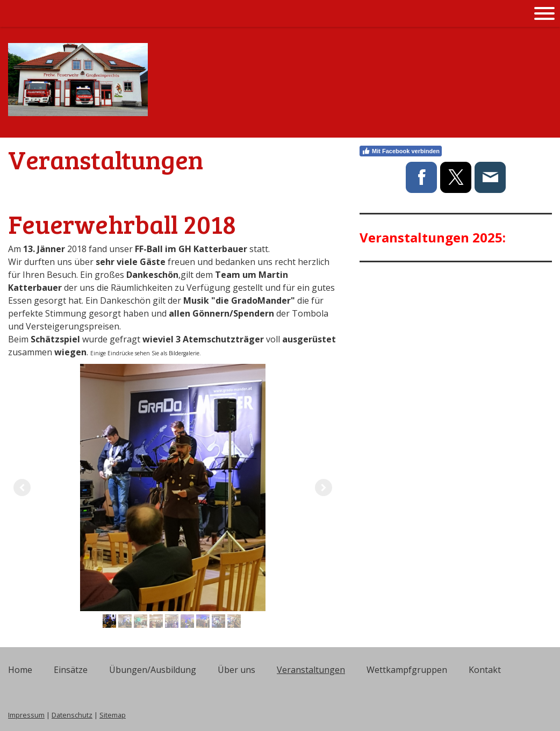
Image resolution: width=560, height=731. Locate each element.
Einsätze (71, 670)
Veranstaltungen (311, 670)
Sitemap (113, 715)
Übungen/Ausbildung (153, 670)
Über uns (236, 670)
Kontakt (485, 670)
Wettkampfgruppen (407, 670)
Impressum (26, 715)
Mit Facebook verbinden (401, 151)
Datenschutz (72, 715)
